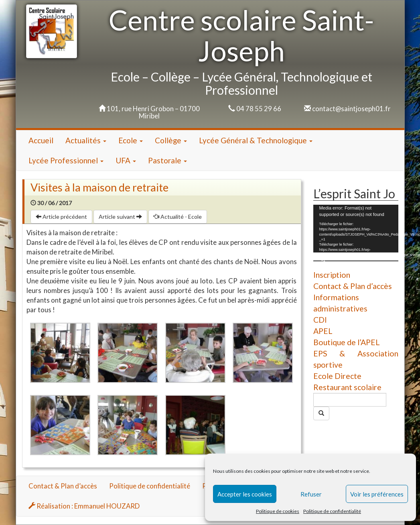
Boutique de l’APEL (347, 342)
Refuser (311, 494)
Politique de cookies (278, 511)
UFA (126, 160)
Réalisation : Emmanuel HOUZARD (84, 506)
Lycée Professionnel (66, 160)
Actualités (86, 140)
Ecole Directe (337, 376)
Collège (171, 140)
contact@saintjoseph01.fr (351, 109)
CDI (320, 320)
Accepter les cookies (245, 494)
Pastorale (167, 160)
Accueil (41, 140)
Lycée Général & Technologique (256, 140)
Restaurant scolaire (347, 387)
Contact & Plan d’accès (353, 286)
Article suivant (120, 217)
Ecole (131, 140)
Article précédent (61, 217)
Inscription (332, 275)
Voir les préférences (377, 494)
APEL (323, 331)
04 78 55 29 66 (259, 109)
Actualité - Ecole (178, 217)
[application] (356, 229)
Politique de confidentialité (332, 511)
